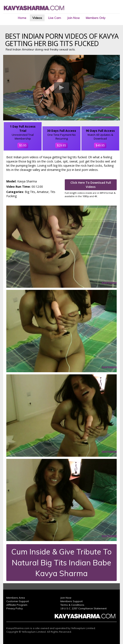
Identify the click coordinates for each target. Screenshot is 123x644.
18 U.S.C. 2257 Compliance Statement (83, 608)
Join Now (73, 18)
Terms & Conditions (72, 605)
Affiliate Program (17, 605)
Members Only (96, 18)
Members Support (71, 601)
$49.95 (100, 145)
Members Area (16, 598)
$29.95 (61, 145)
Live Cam (55, 18)
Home (22, 18)
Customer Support (18, 601)
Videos (37, 18)
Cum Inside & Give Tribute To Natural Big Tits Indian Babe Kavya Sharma (61, 562)
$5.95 (23, 145)
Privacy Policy (15, 608)
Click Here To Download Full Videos (91, 185)
